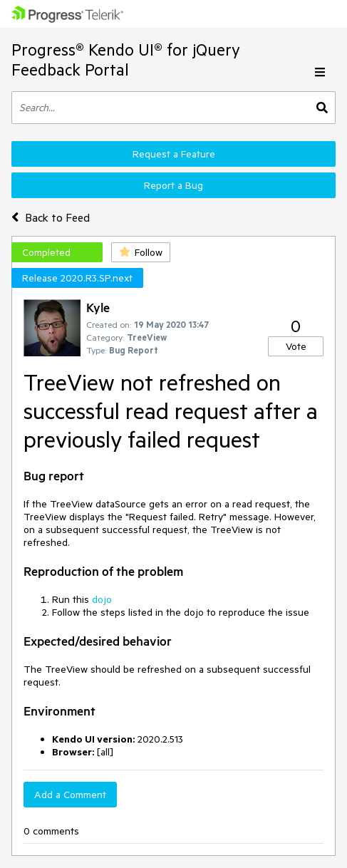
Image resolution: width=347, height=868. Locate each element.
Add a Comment (70, 795)
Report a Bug (173, 185)
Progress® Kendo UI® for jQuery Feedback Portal (126, 60)
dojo (102, 599)
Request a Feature (174, 154)
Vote (296, 346)
